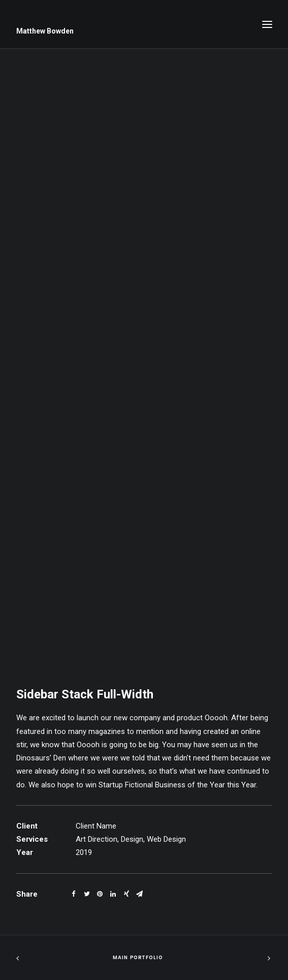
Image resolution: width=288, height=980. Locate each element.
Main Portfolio (138, 958)
